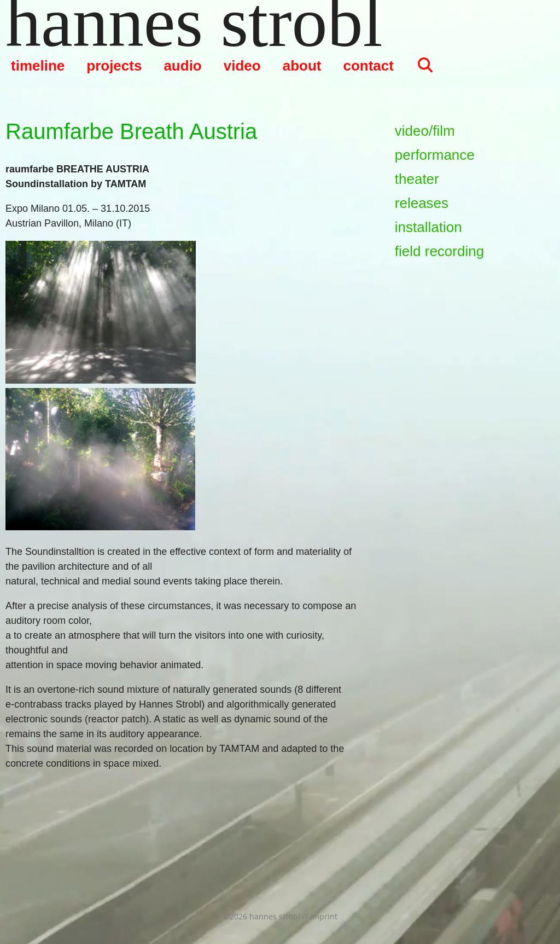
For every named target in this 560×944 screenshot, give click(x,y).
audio (182, 66)
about (302, 66)
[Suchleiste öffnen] (425, 66)
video (242, 66)
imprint (324, 916)
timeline (38, 66)
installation (428, 227)
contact (368, 66)
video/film (425, 131)
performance (435, 155)
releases (422, 203)
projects (114, 66)
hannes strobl (194, 22)
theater (417, 179)
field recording (439, 251)
